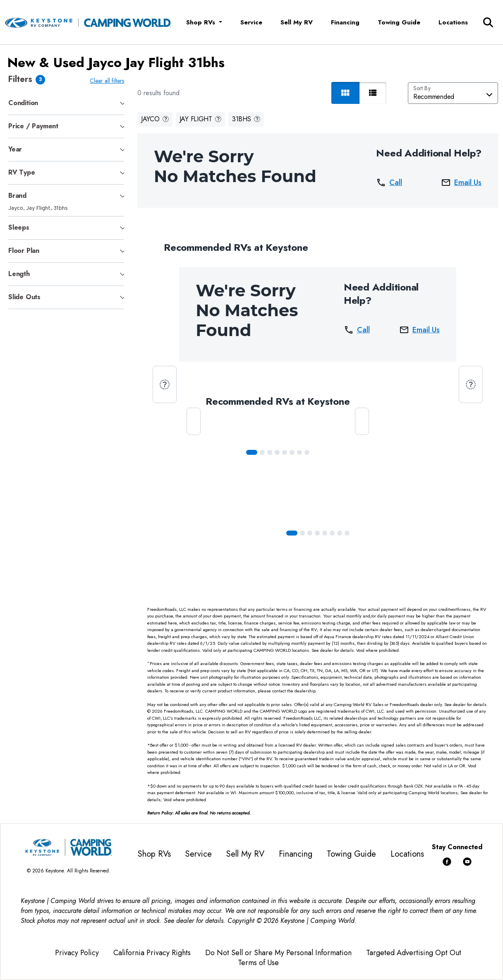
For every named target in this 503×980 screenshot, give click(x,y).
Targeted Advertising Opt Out (414, 953)
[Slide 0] (253, 452)
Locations (453, 22)
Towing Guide (399, 22)
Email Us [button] (461, 183)
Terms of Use (258, 963)
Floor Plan (24, 251)
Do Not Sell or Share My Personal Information (278, 953)
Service (251, 22)
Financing (345, 22)
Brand (17, 196)
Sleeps (19, 227)
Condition (23, 103)
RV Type (22, 172)
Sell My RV (297, 22)
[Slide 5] (294, 452)
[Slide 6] (301, 452)
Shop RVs (154, 854)
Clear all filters (109, 81)
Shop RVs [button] (202, 22)
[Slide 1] (264, 452)
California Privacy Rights (152, 953)
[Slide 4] (286, 452)
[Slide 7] (309, 452)
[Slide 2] (271, 452)
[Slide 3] (279, 452)
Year (15, 149)
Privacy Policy (77, 953)
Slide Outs (24, 297)
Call (389, 183)
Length (19, 274)
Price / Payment (33, 126)
